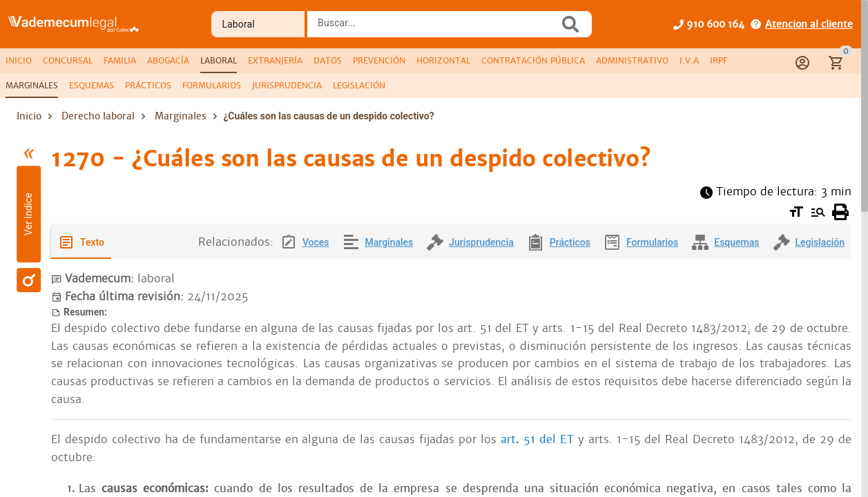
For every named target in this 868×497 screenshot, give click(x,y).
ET (569, 439)
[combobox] (436, 28)
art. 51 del (528, 439)
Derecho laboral (98, 116)
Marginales (181, 116)
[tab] (19, 61)
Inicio (29, 116)
